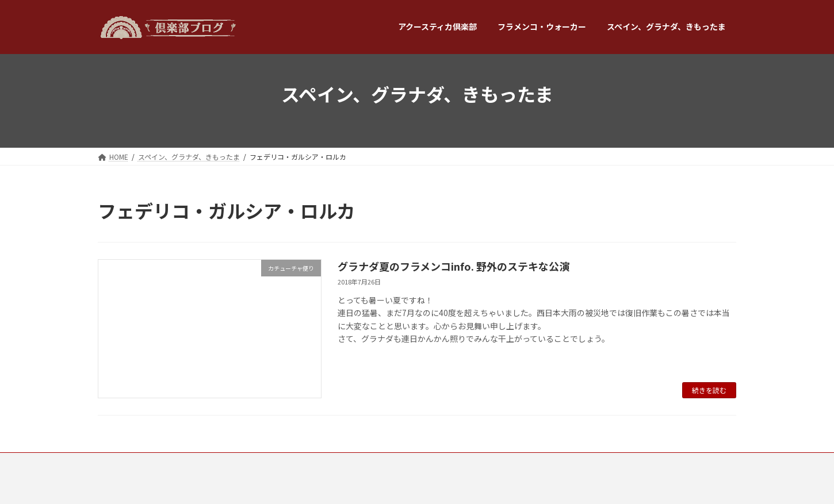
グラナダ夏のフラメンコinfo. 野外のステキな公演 (454, 266)
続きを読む (709, 390)
